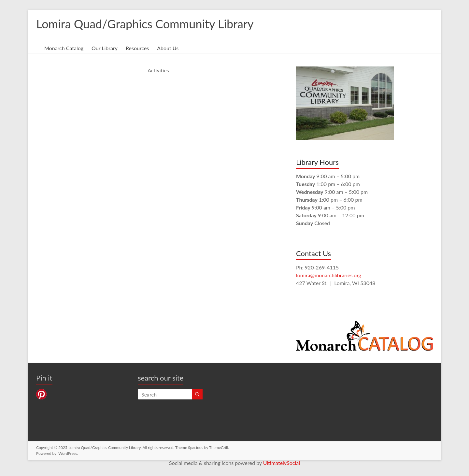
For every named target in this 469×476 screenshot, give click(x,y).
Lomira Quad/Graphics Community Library (145, 24)
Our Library (105, 48)
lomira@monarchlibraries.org (329, 275)
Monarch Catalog (64, 48)
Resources (137, 48)
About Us (168, 48)
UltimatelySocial (282, 463)
